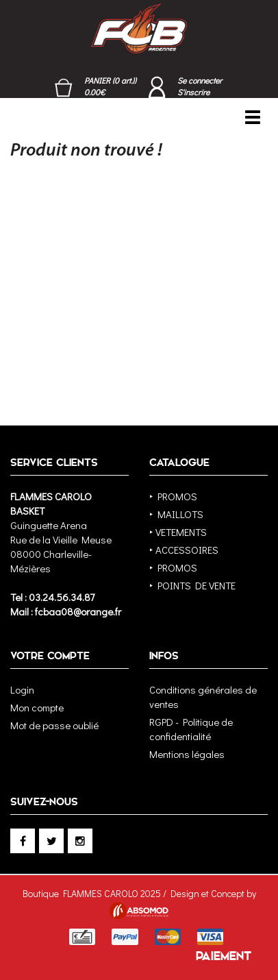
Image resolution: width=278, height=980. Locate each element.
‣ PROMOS (173, 496)
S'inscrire (193, 92)
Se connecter (200, 80)
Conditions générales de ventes (203, 697)
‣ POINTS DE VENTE (192, 585)
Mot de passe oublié (54, 725)
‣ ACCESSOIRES (184, 550)
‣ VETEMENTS (178, 532)
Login (22, 689)
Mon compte (37, 707)
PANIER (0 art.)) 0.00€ (110, 86)
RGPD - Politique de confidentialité (191, 729)
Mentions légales (187, 754)
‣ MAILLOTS (176, 514)
